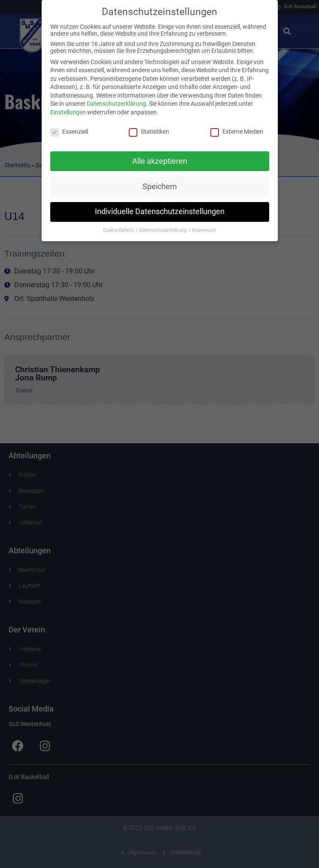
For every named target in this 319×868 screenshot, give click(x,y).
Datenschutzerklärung (116, 101)
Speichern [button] (160, 183)
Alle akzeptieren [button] (160, 158)
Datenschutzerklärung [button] (164, 227)
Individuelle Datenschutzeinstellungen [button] (160, 209)
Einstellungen (68, 109)
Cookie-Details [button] (119, 227)
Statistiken (149, 128)
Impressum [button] (204, 227)
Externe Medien (237, 128)
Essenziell (69, 128)
